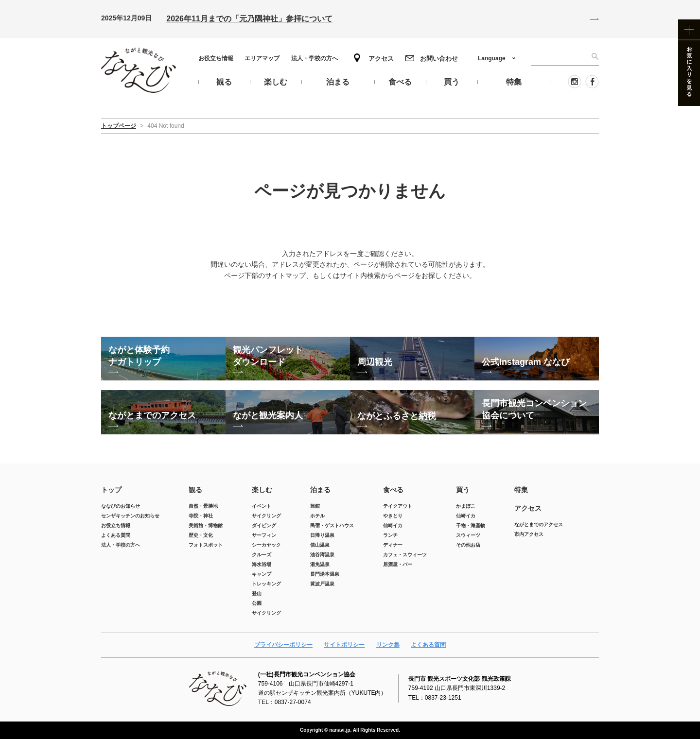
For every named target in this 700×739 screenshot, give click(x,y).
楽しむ (262, 490)
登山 (257, 593)
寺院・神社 (201, 516)
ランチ (390, 535)
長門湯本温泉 (325, 574)
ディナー (393, 545)
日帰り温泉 (322, 535)
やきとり (393, 516)
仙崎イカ (393, 525)
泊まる (320, 490)
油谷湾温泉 (322, 555)
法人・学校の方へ (315, 58)
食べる (393, 490)
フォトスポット (206, 545)
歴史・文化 (201, 535)
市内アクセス (529, 534)
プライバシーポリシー (283, 645)
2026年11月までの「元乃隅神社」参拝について (249, 19)
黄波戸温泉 (322, 584)
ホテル (317, 516)
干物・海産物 (471, 525)
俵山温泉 (320, 545)
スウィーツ (468, 535)
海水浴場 (262, 564)
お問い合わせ (439, 59)
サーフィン (264, 535)
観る (195, 490)
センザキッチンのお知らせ (130, 516)
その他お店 (468, 545)
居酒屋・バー (398, 564)
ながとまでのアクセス (539, 524)
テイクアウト (398, 506)
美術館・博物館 (206, 525)
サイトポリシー (344, 645)
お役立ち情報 (216, 58)
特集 (521, 490)
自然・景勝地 (203, 506)
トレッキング (266, 584)
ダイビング (264, 525)
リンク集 (388, 645)
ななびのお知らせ (121, 506)
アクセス (381, 59)
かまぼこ (466, 506)
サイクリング (266, 516)
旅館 (315, 506)
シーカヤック (266, 545)
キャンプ (262, 574)
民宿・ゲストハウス (332, 525)
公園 (257, 603)
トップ (111, 490)
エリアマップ (262, 58)
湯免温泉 (320, 564)
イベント (262, 506)
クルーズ (262, 555)
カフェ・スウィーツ (405, 555)
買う (463, 490)
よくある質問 (116, 535)
